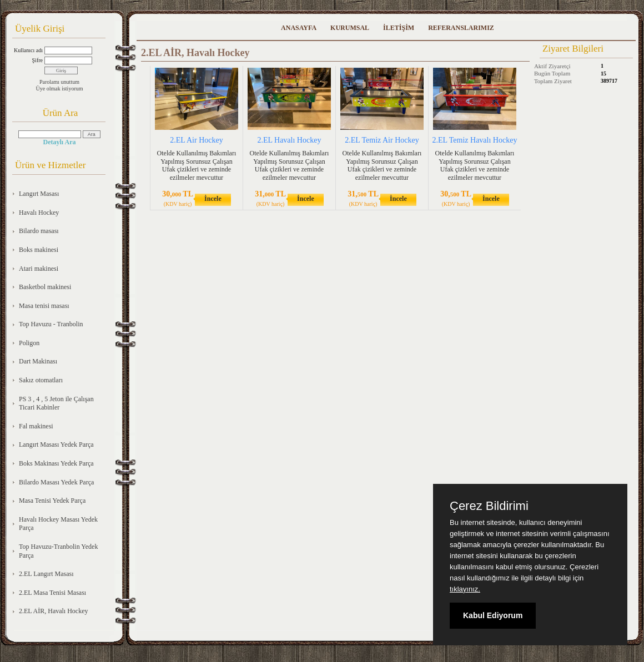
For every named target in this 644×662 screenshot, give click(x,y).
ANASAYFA (299, 28)
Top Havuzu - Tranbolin (51, 324)
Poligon (29, 343)
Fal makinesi (36, 426)
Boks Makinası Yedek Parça (56, 463)
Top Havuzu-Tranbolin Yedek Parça (58, 551)
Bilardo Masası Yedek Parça (56, 482)
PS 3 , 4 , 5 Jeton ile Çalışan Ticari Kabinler (56, 403)
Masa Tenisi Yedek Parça (52, 501)
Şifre (37, 60)
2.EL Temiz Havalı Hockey (474, 140)
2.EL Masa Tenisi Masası (52, 593)
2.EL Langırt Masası (46, 574)
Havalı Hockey (39, 213)
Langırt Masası (39, 194)
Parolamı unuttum (59, 82)
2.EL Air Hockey (197, 140)
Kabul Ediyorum (493, 615)
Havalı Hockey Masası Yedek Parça (58, 524)
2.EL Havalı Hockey (289, 140)
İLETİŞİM (399, 28)
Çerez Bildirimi (489, 506)
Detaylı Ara (60, 142)
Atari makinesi (39, 269)
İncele (213, 199)
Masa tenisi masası (44, 306)
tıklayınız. (465, 589)
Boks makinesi (39, 250)
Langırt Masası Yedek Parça (56, 444)
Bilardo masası (39, 231)
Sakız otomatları (41, 380)
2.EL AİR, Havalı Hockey (54, 611)
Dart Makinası (38, 361)
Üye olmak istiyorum (60, 89)
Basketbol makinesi (45, 287)
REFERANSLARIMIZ (461, 28)
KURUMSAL (350, 28)
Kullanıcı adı (28, 50)
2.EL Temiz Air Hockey (382, 140)
